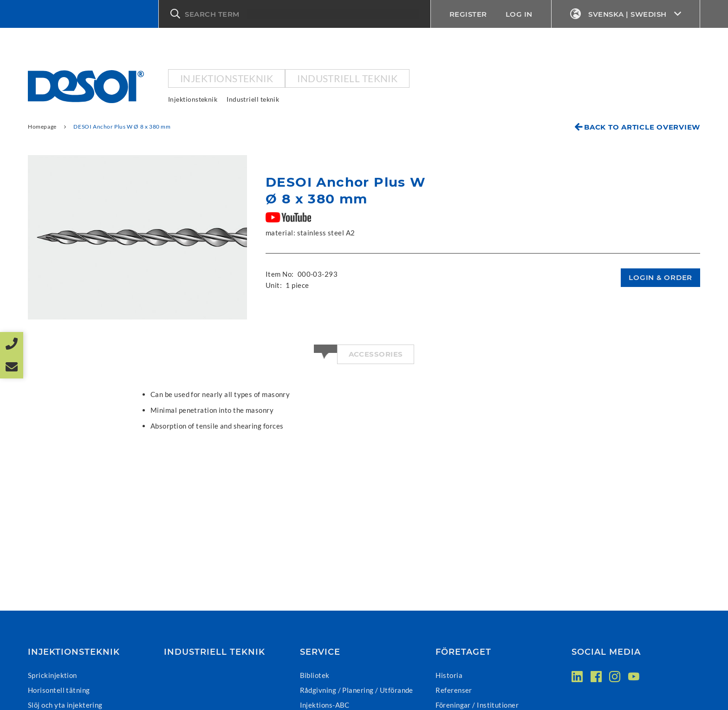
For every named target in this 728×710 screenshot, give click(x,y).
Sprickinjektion (52, 675)
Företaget (463, 652)
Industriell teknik (347, 78)
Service (320, 652)
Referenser (454, 690)
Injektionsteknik (227, 78)
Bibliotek (315, 675)
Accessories (376, 354)
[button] (295, 14)
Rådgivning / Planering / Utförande (357, 690)
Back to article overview (642, 127)
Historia (449, 675)
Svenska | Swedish (626, 14)
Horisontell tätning (59, 690)
